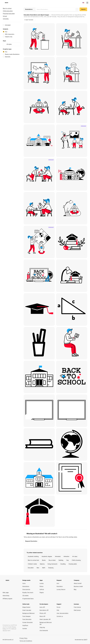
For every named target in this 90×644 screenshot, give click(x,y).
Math (44, 568)
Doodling (63, 564)
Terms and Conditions (26, 641)
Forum (58, 607)
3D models (25, 595)
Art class (75, 556)
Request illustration (31, 541)
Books (44, 560)
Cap (67, 560)
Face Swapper (27, 616)
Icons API (42, 607)
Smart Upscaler (27, 610)
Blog (75, 589)
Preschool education (9, 14)
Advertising (6, 595)
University (6, 19)
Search (83, 9)
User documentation (63, 613)
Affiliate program (7, 599)
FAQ (58, 610)
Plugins (42, 592)
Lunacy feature (61, 589)
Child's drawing (76, 560)
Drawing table (73, 564)
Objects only (9, 37)
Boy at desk (52, 560)
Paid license (77, 610)
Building (61, 560)
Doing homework (52, 564)
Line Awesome (44, 630)
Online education (8, 11)
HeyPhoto (25, 625)
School (5, 16)
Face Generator (27, 619)
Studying (51, 568)
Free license (77, 607)
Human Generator (28, 622)
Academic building (33, 556)
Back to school (7, 8)
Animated (58, 556)
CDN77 (85, 640)
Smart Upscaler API (45, 619)
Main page (6, 592)
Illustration (60, 586)
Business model (78, 586)
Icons (24, 583)
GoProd (42, 589)
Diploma (42, 564)
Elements (8, 57)
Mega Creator (26, 607)
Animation (66, 556)
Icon (58, 583)
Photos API (43, 613)
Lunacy (42, 583)
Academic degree (47, 556)
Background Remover (29, 613)
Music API (42, 616)
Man (38, 568)
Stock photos (26, 589)
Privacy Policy (23, 638)
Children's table (32, 564)
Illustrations (26, 586)
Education (31, 568)
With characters (10, 34)
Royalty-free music (28, 592)
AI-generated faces (28, 599)
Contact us (60, 616)
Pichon (42, 586)
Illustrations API (44, 610)
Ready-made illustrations (12, 54)
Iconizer (25, 628)
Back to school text (33, 560)
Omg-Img (42, 627)
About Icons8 (78, 583)
